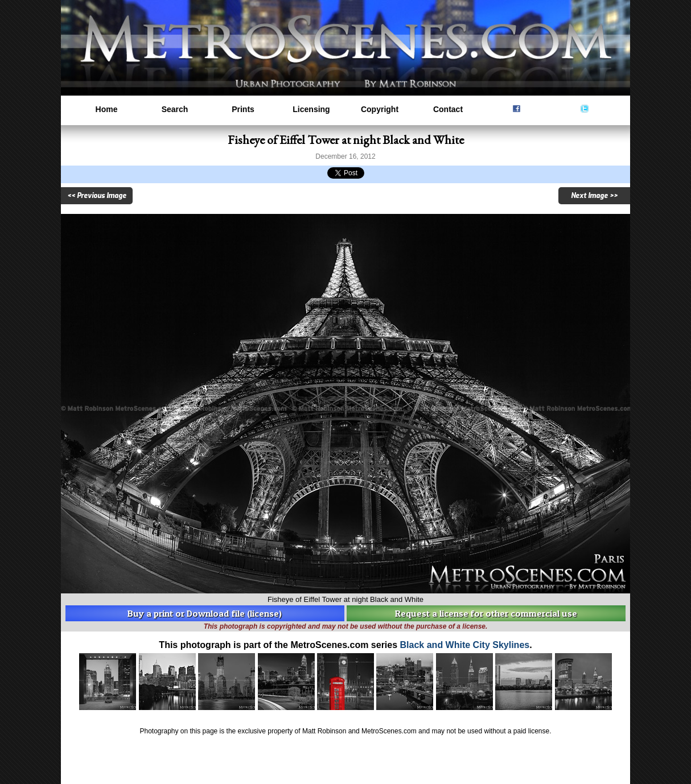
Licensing (311, 109)
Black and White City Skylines (465, 645)
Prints (243, 109)
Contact (448, 109)
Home (107, 109)
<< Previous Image (97, 196)
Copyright (380, 109)
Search (175, 109)
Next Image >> (594, 196)
